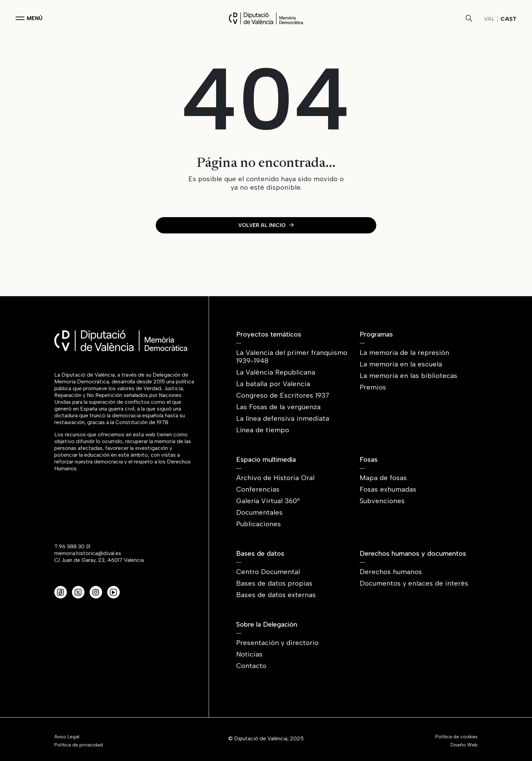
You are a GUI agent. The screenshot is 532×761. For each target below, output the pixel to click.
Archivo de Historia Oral (275, 478)
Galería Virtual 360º (268, 501)
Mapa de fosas (383, 478)
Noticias (249, 654)
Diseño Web (464, 745)
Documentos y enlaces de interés (414, 583)
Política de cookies (457, 737)
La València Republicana (276, 372)
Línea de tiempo (263, 430)
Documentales (259, 512)
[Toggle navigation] (29, 18)
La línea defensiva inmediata (283, 418)
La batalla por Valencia (273, 384)
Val (489, 19)
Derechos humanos (391, 572)
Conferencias (258, 489)
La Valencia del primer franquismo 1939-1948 (292, 357)
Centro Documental (268, 572)
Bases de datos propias (274, 583)
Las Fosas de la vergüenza (278, 407)
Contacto (251, 666)
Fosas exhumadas (388, 489)
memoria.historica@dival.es (88, 553)
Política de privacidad (79, 745)
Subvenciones (382, 501)
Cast (508, 19)
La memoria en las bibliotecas (408, 376)
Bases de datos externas (276, 595)
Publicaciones (259, 524)
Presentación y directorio (277, 643)
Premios (373, 387)
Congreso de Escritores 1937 (283, 395)
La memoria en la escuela (401, 364)
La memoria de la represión (404, 353)
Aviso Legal (67, 737)
